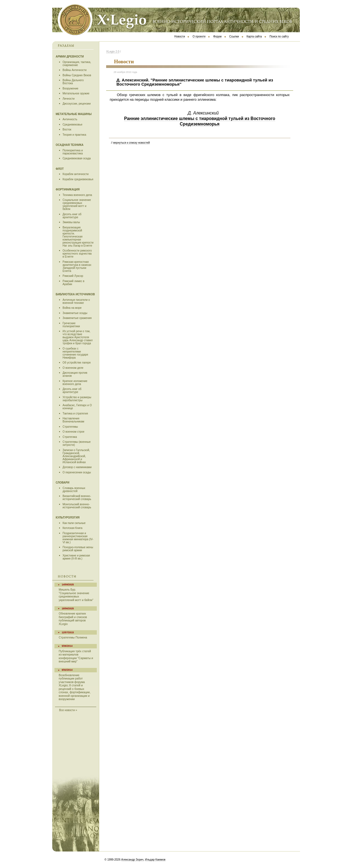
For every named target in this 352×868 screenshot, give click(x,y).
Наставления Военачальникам (74, 420)
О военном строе (74, 432)
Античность (70, 119)
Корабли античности (76, 174)
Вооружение (71, 88)
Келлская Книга (73, 528)
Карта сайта (254, 36)
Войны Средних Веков (77, 75)
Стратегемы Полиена (73, 638)
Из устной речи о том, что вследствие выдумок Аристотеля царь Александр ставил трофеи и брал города (78, 337)
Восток (67, 129)
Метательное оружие (76, 93)
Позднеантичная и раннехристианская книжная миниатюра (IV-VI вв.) (78, 538)
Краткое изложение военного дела (75, 383)
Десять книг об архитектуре (72, 216)
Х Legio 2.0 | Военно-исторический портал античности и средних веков (176, 19)
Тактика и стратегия (75, 413)
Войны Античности (75, 70)
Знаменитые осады (75, 313)
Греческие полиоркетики (71, 325)
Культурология (68, 518)
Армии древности (70, 57)
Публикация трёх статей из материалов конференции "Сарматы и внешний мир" (76, 656)
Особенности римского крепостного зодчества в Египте (77, 254)
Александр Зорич (132, 860)
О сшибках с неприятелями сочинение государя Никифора (75, 353)
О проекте (199, 36)
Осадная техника (70, 145)
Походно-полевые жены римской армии (78, 549)
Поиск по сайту (279, 36)
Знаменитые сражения (77, 318)
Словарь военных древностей (74, 490)
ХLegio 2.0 (113, 52)
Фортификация (68, 189)
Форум (217, 36)
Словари (63, 483)
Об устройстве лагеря (77, 363)
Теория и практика (75, 135)
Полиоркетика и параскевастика (73, 152)
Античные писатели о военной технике (76, 301)
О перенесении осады (77, 472)
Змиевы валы (71, 222)
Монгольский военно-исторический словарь (77, 506)
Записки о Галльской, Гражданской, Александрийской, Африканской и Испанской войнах (76, 456)
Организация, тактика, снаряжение (77, 64)
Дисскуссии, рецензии (77, 104)
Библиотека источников (75, 294)
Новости (180, 36)
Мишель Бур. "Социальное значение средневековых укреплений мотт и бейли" (76, 595)
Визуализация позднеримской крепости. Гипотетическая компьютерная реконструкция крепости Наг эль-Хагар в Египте (78, 237)
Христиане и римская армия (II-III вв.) (76, 557)
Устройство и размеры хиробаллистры (77, 399)
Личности (69, 99)
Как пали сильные (74, 523)
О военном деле (73, 368)
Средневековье (73, 125)
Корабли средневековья (78, 179)
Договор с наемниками (77, 467)
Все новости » (68, 710)
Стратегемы (70, 427)
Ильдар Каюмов (155, 860)
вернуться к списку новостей (132, 143)
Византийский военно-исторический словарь (77, 498)
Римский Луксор (73, 276)
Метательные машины (74, 114)
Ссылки (234, 36)
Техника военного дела (77, 195)
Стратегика (70, 437)
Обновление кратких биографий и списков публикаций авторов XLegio (73, 619)
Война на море (72, 308)
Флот (60, 169)
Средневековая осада (77, 158)
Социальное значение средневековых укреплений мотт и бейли (77, 204)
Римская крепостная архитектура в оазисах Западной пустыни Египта (77, 266)
